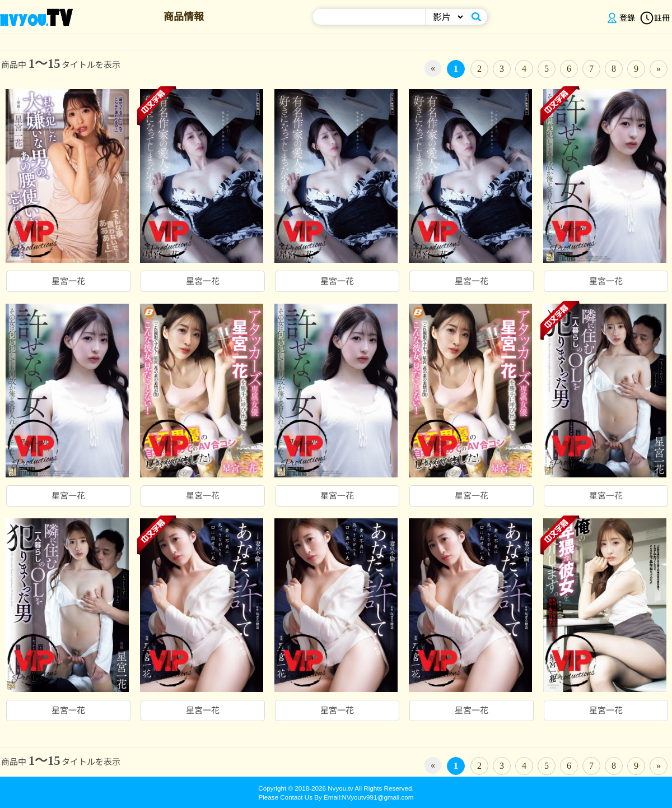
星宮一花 (68, 281)
